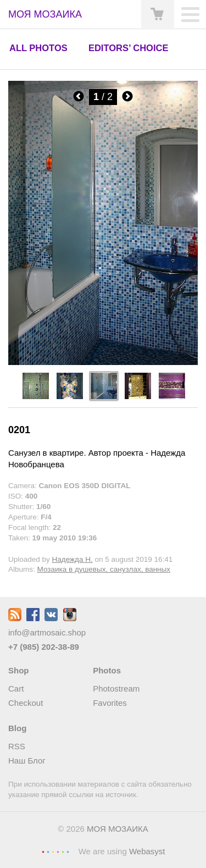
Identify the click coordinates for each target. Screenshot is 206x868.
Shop (19, 670)
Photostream (116, 689)
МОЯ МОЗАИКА (118, 829)
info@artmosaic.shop (47, 632)
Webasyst (147, 851)
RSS (17, 746)
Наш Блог (27, 761)
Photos (107, 670)
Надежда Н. (73, 559)
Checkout (26, 703)
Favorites (110, 703)
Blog (17, 728)
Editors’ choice (128, 48)
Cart (16, 689)
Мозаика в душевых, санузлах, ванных (104, 569)
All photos (38, 48)
